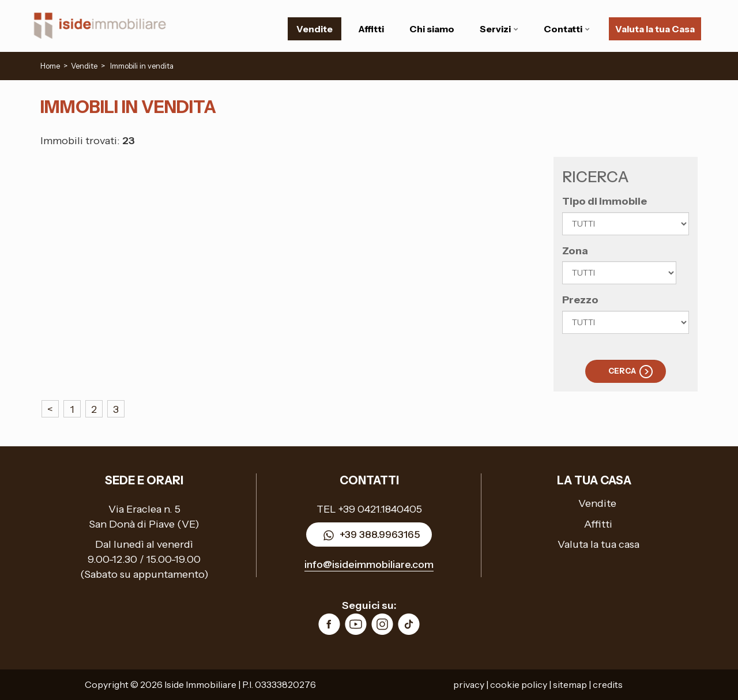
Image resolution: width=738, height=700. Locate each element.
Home (50, 66)
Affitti (371, 29)
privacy (469, 684)
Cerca (622, 371)
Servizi (499, 29)
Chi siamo (432, 29)
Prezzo (580, 300)
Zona (575, 251)
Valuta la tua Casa (655, 29)
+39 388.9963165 (369, 535)
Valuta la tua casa (598, 544)
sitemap (570, 684)
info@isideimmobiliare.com (369, 564)
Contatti (567, 29)
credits (608, 684)
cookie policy (519, 684)
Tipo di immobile (605, 201)
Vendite (315, 29)
